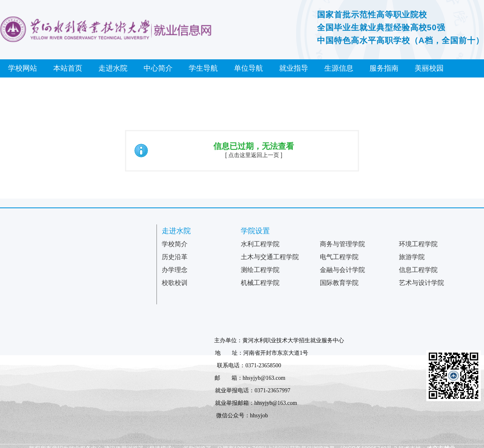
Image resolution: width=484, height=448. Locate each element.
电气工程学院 (339, 257)
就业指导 (294, 68)
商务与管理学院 (342, 244)
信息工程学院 (418, 270)
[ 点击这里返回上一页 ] (254, 155)
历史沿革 (175, 257)
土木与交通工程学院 (270, 257)
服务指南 (384, 68)
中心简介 (158, 68)
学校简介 (175, 244)
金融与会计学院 (342, 270)
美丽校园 (429, 68)
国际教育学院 (339, 283)
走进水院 (113, 68)
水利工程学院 (260, 244)
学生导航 (203, 68)
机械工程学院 (260, 283)
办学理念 (175, 270)
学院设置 (255, 231)
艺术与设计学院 (421, 283)
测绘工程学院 (260, 270)
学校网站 (23, 68)
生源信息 (339, 68)
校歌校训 (175, 283)
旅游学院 (412, 257)
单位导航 (248, 68)
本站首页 (68, 68)
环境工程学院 (418, 244)
